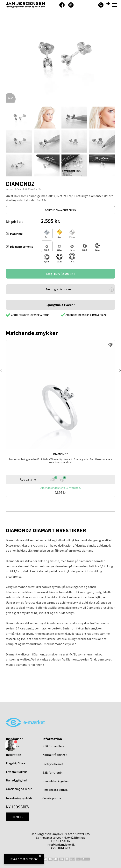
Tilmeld (17, 817)
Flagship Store (16, 763)
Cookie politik (52, 798)
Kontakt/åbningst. (55, 755)
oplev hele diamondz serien (60, 210)
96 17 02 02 (63, 841)
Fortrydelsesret (53, 764)
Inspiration (14, 755)
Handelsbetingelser (56, 781)
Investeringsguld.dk (19, 798)
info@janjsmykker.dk (61, 845)
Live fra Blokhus (17, 772)
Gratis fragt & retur (19, 789)
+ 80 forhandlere (53, 746)
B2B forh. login (52, 773)
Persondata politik (55, 790)
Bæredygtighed (16, 780)
